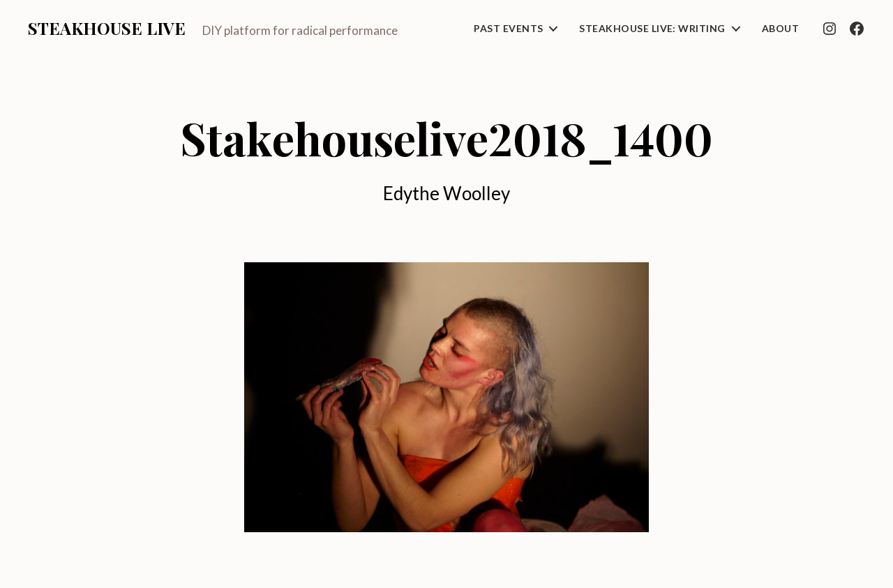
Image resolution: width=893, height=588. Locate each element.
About (780, 29)
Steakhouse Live (107, 28)
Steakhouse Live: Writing (652, 29)
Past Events (508, 29)
